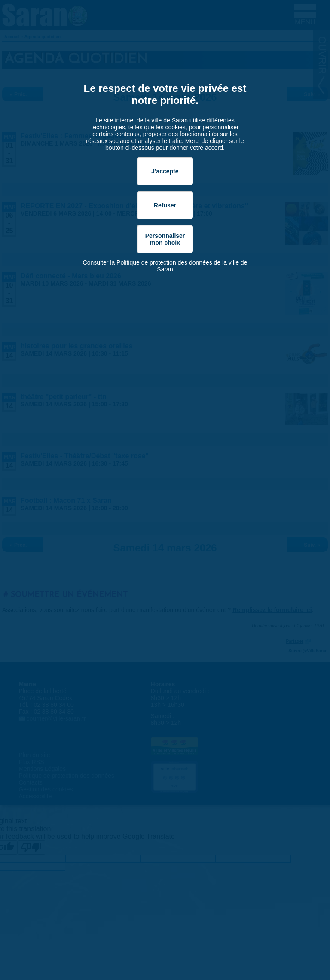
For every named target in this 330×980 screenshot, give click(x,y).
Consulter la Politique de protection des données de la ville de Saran (165, 266)
